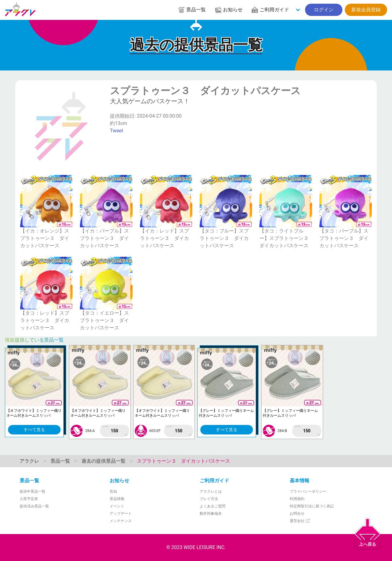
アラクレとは (211, 491)
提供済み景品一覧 (34, 506)
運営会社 (300, 521)
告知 (113, 491)
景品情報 (117, 499)
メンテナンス (121, 521)
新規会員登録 (366, 10)
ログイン (324, 10)
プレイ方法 (209, 499)
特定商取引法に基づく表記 (312, 506)
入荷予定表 (29, 499)
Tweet (117, 131)
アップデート (121, 514)
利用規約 (297, 499)
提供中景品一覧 (32, 491)
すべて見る (34, 430)
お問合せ (297, 514)
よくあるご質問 (213, 506)
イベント (117, 506)
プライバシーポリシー (308, 491)
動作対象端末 (211, 514)
